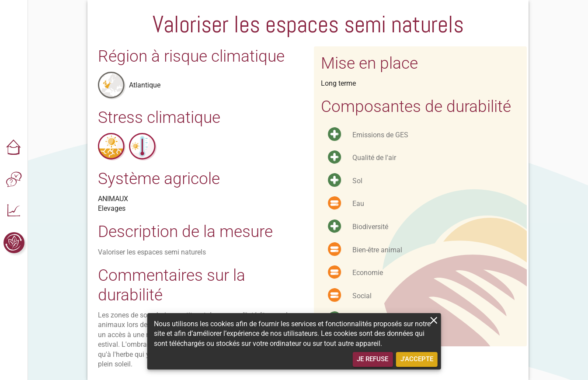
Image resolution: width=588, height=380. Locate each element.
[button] (14, 148)
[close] (434, 320)
